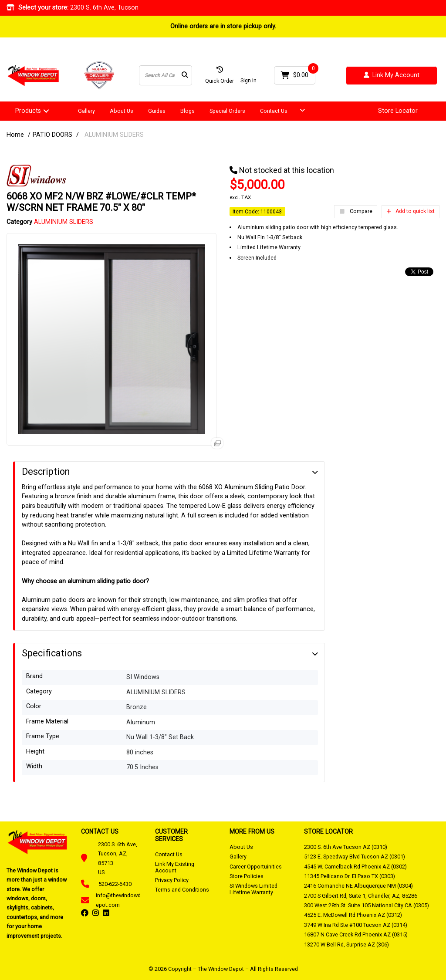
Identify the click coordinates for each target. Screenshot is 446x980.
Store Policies (247, 876)
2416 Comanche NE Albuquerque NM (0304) (358, 886)
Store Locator (398, 111)
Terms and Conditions (182, 890)
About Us (122, 111)
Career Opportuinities (256, 867)
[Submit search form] (185, 76)
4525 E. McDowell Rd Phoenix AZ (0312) (353, 915)
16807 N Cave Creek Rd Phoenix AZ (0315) (356, 934)
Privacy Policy (172, 880)
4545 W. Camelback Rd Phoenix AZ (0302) (355, 867)
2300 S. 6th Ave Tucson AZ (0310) (346, 847)
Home (15, 135)
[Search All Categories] (166, 75)
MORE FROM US (252, 831)
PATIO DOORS (52, 135)
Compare (356, 211)
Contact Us (274, 111)
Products (28, 111)
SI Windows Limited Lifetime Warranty (253, 889)
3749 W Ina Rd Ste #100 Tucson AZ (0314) (356, 925)
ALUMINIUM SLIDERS (114, 135)
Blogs (188, 111)
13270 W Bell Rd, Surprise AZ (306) (346, 945)
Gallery (86, 111)
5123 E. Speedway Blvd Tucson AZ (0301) (355, 857)
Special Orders (227, 111)
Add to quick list (411, 211)
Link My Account (392, 76)
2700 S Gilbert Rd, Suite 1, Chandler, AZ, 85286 (361, 896)
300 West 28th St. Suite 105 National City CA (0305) (367, 905)
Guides (157, 111)
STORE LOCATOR (328, 831)
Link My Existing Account (175, 867)
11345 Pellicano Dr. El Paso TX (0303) (350, 876)
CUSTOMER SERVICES (171, 835)
